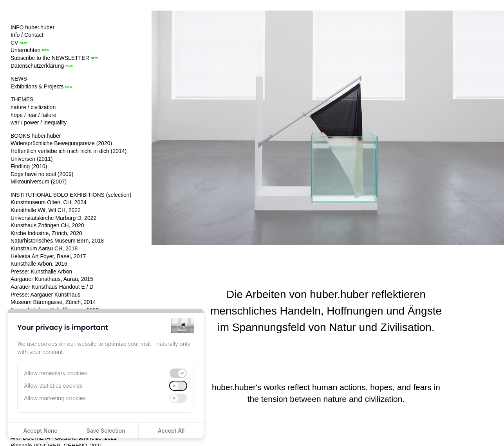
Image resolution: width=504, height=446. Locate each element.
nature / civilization (33, 107)
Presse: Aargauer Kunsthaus (45, 295)
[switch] (178, 373)
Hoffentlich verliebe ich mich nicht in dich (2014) (69, 151)
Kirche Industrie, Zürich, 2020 (46, 233)
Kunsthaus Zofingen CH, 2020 (47, 225)
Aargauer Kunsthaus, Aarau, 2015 (52, 279)
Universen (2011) (32, 159)
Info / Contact (27, 35)
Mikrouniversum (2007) (39, 182)
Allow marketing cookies (55, 398)
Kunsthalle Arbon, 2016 (39, 264)
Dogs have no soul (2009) (42, 174)
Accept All (171, 431)
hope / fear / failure (33, 115)
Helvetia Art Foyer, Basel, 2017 (48, 256)
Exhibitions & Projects (37, 86)
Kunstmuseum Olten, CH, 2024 (49, 202)
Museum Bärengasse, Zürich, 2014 (53, 302)
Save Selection (106, 431)
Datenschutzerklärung (37, 66)
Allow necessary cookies (55, 373)
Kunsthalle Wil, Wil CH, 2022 (46, 210)
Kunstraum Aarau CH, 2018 (44, 248)
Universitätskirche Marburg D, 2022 (53, 218)
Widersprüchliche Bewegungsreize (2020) (61, 143)
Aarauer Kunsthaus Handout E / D (52, 287)
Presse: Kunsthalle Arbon (41, 272)
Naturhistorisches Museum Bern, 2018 (57, 241)
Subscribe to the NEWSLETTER (50, 58)
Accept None (40, 431)
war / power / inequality (39, 122)
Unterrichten (25, 50)
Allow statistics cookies (53, 386)
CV (14, 43)
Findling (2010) (29, 166)
